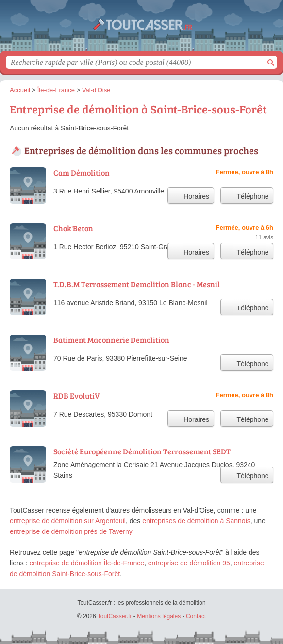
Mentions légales (159, 616)
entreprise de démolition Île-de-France (87, 563)
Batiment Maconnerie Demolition (111, 340)
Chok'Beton (73, 228)
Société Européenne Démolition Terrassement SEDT (142, 451)
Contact (196, 616)
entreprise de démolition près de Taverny (71, 531)
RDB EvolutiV (76, 395)
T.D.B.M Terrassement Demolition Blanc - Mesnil (137, 284)
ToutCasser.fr (142, 29)
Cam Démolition (82, 172)
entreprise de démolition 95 (189, 563)
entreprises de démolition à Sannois (196, 521)
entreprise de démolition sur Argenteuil (68, 521)
